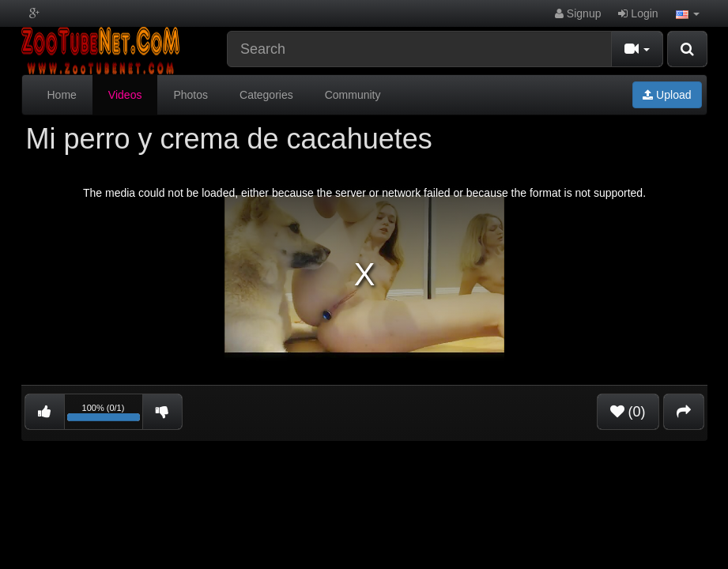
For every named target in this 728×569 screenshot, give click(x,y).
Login (638, 13)
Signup (578, 13)
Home (62, 95)
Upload (667, 95)
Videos (125, 95)
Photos (190, 95)
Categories (266, 95)
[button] (688, 13)
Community (353, 95)
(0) (628, 412)
